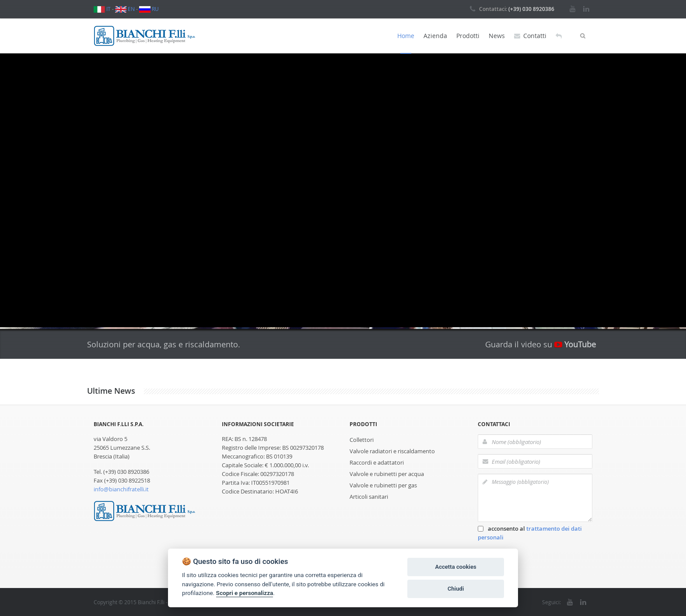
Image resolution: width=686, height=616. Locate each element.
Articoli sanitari (369, 497)
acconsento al (530, 533)
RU (149, 9)
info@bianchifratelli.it (121, 489)
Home (406, 36)
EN (125, 9)
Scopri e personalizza (245, 593)
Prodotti (468, 36)
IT (102, 9)
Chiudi (456, 589)
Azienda (435, 36)
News (497, 36)
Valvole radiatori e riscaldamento (392, 451)
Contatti (530, 36)
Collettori (362, 440)
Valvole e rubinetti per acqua (387, 474)
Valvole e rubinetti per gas (383, 485)
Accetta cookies (455, 567)
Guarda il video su (541, 344)
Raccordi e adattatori (377, 462)
